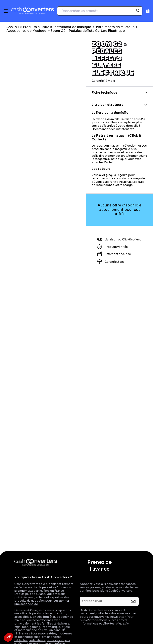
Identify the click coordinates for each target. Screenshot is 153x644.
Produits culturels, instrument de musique (57, 27)
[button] (8, 637)
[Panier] (148, 11)
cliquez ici (123, 624)
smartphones (52, 637)
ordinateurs (37, 640)
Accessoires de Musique (26, 31)
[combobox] (100, 11)
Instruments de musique (115, 27)
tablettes (21, 640)
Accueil (13, 27)
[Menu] (6, 11)
